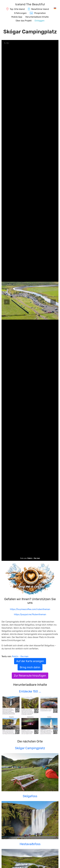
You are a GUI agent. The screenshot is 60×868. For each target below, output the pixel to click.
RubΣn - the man (34, 558)
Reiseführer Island (40, 9)
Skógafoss (30, 796)
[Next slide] (53, 302)
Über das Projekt (24, 21)
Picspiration (40, 13)
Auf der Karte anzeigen (30, 661)
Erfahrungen (20, 13)
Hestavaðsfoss (30, 844)
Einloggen (40, 21)
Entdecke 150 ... (30, 691)
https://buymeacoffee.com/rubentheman (30, 609)
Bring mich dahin (30, 667)
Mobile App (17, 17)
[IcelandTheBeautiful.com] (30, 5)
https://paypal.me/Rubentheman (30, 614)
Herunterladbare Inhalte (37, 17)
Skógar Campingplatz (30, 748)
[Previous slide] (7, 302)
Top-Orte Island (17, 9)
